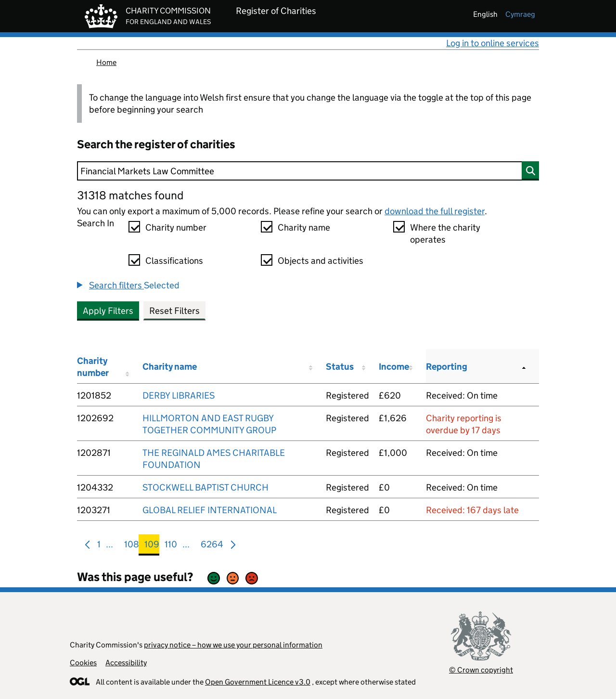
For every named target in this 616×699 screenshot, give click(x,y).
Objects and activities (321, 261)
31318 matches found (130, 195)
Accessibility (126, 663)
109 (152, 546)
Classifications (174, 261)
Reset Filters (174, 311)
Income (394, 367)
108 (132, 546)
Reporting (447, 367)
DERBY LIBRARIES (179, 395)
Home (106, 62)
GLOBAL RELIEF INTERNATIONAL (210, 510)
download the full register (435, 211)
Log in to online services (493, 43)
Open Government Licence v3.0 (258, 682)
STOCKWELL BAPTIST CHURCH (205, 487)
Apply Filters (108, 311)
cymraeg (520, 14)
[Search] (308, 171)
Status (340, 367)
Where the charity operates (445, 233)
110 (171, 546)
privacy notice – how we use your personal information (233, 645)
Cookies (83, 663)
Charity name (304, 227)
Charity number (176, 227)
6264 (212, 546)
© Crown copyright (481, 670)
